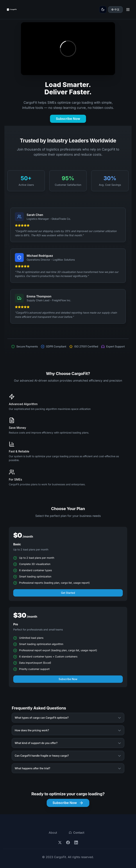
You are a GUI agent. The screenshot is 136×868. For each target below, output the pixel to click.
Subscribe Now (68, 119)
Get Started (68, 594)
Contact (76, 833)
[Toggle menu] (128, 10)
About (53, 833)
